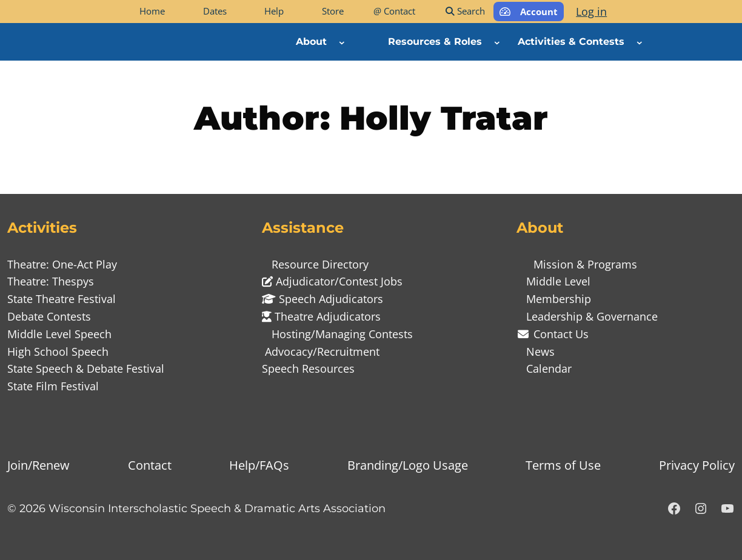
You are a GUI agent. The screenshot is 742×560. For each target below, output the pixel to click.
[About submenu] (342, 42)
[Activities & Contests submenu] (640, 42)
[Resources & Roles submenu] (497, 42)
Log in (591, 12)
